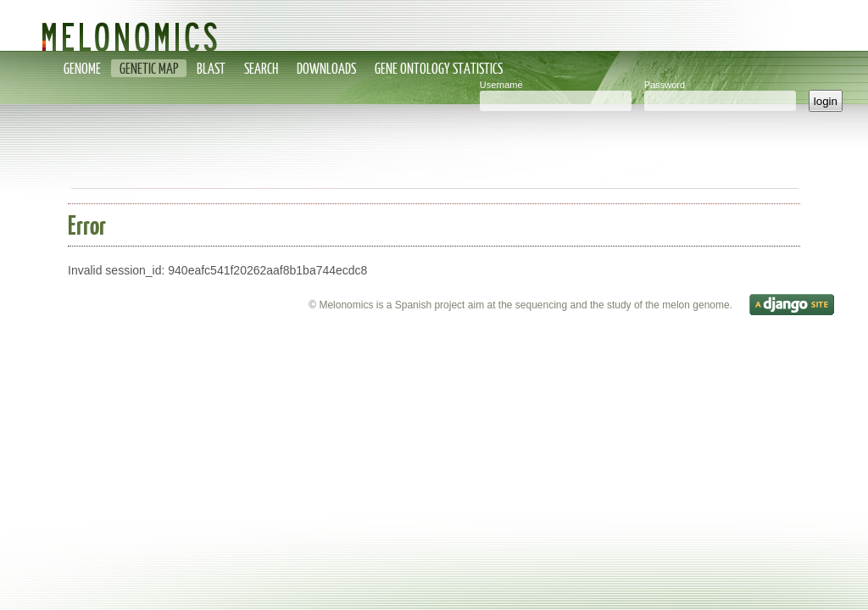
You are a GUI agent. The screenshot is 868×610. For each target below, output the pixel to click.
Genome (82, 68)
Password (665, 85)
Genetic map (149, 68)
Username (501, 85)
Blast (211, 68)
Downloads (326, 68)
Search (261, 68)
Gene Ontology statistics (439, 68)
